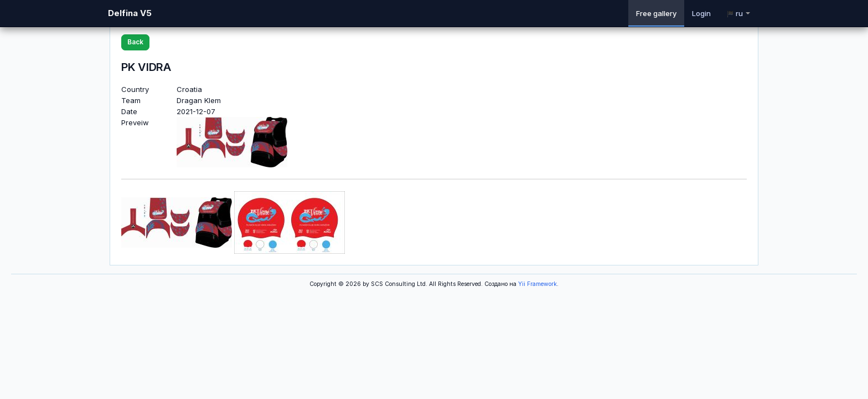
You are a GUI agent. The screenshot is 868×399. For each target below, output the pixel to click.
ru (738, 13)
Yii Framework (538, 284)
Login (701, 13)
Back (135, 42)
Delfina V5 (130, 13)
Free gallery (656, 13)
